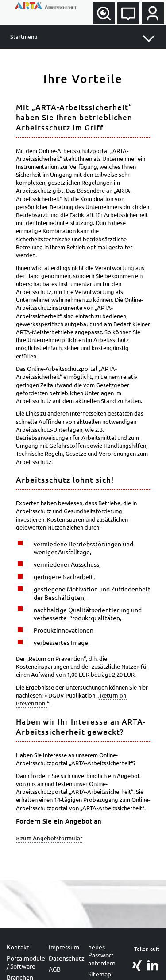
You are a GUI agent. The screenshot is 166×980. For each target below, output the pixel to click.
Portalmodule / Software (26, 962)
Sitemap (100, 974)
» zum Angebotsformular (49, 838)
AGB (55, 969)
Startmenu (24, 36)
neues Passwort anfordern (102, 955)
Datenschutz (67, 958)
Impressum (64, 947)
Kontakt (18, 947)
